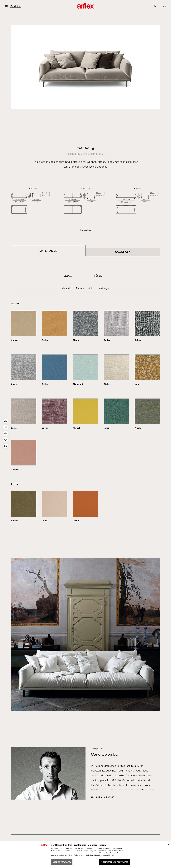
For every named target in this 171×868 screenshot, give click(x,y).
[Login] (155, 6)
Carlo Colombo (90, 154)
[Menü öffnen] (6, 6)
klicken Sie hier (110, 853)
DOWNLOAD (123, 252)
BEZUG (68, 276)
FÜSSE (98, 276)
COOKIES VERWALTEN (62, 862)
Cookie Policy (88, 855)
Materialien (48, 251)
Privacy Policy (73, 855)
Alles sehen (85, 230)
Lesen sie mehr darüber (102, 797)
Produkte (15, 6)
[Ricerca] (165, 6)
